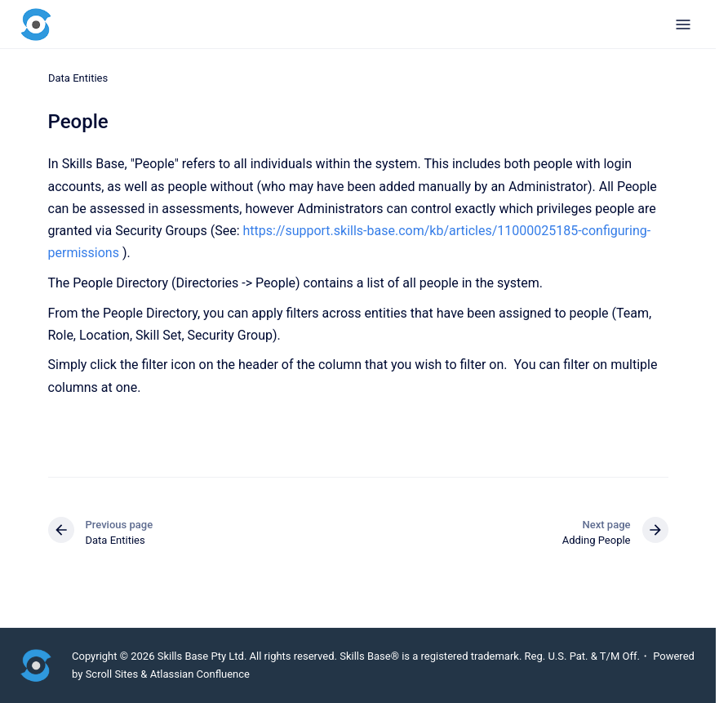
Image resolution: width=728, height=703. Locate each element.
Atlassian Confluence (200, 674)
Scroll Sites (112, 674)
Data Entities (78, 78)
